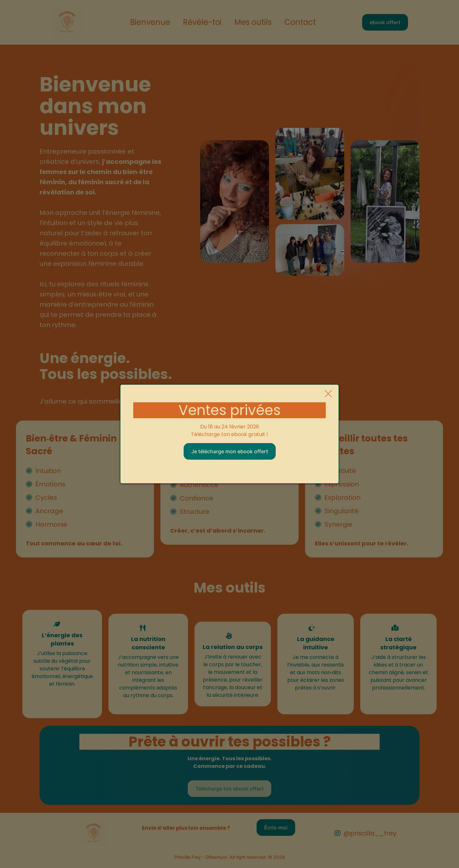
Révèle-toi (202, 22)
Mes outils (253, 22)
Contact (300, 22)
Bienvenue (150, 22)
